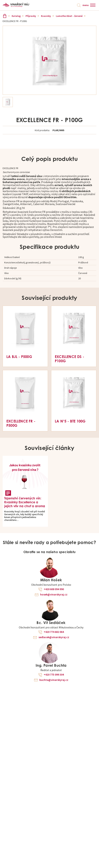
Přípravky (31, 16)
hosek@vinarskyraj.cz (54, 595)
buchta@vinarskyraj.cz (54, 680)
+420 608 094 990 (54, 589)
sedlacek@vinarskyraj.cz (54, 637)
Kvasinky (46, 16)
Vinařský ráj (5, 16)
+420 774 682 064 (54, 632)
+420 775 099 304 (54, 675)
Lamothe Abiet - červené (69, 16)
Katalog (16, 16)
